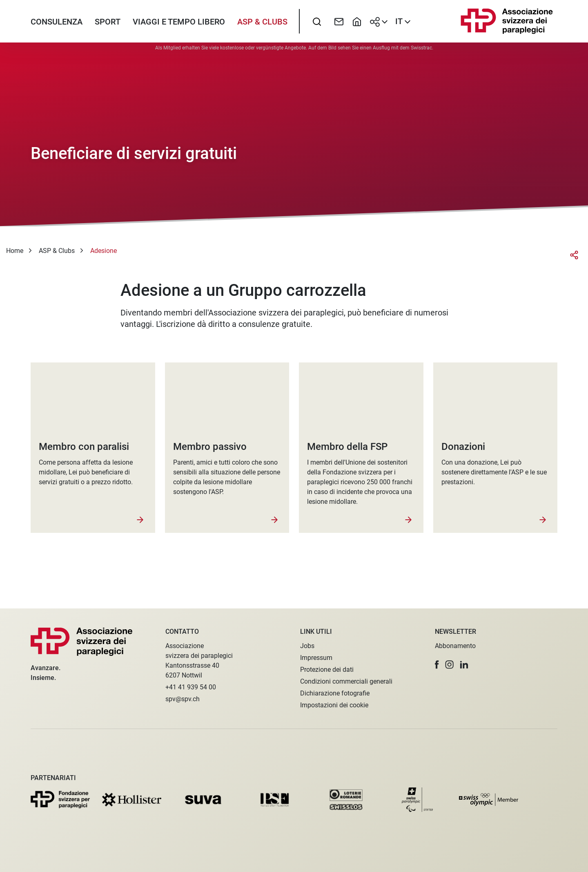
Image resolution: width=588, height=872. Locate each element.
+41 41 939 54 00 (191, 687)
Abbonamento (455, 646)
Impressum (316, 658)
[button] (437, 665)
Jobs (307, 646)
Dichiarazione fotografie (335, 693)
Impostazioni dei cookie (334, 705)
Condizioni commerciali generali (346, 681)
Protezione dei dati (327, 670)
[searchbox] (317, 27)
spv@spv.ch (183, 699)
